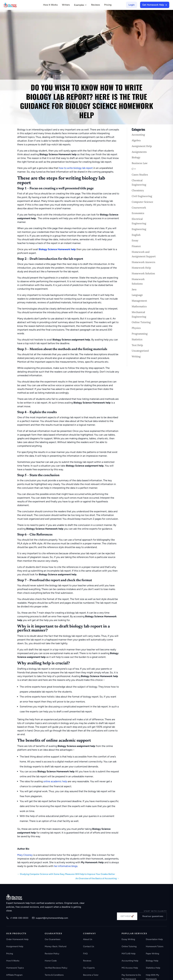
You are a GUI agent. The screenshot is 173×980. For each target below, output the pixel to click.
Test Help (137, 345)
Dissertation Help (154, 939)
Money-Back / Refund (56, 946)
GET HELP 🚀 (127, 916)
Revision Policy (52, 954)
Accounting (138, 135)
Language (137, 295)
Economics (138, 213)
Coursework (139, 208)
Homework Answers (143, 262)
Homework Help (141, 268)
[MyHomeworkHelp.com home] (14, 897)
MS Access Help (130, 968)
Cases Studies (140, 175)
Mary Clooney (25, 855)
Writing (136, 356)
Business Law (140, 163)
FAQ (85, 954)
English (136, 235)
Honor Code (51, 961)
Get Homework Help (155, 5)
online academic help (55, 781)
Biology (136, 157)
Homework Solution (143, 273)
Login (132, 5)
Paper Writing (152, 954)
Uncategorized (140, 351)
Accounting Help (130, 961)
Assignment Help (142, 146)
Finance (136, 246)
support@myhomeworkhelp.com (50, 918)
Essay (135, 240)
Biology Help (152, 961)
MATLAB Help (129, 954)
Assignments (139, 152)
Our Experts (89, 968)
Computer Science (142, 202)
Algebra (136, 140)
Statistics (137, 339)
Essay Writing (128, 939)
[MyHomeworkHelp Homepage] (16, 5)
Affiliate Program (14, 975)
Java (134, 289)
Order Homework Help (17, 939)
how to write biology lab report (76, 168)
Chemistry (138, 190)
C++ (134, 169)
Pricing (108, 5)
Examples (80, 5)
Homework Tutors (155, 946)
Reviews (96, 5)
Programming (140, 334)
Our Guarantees (53, 939)
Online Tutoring (141, 322)
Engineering (139, 229)
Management (139, 301)
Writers (66, 5)
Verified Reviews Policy (56, 968)
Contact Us (89, 946)
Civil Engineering (142, 196)
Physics (136, 328)
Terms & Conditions (54, 975)
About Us (88, 939)
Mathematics (139, 306)
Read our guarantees (153, 916)
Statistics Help (153, 968)
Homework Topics (15, 968)
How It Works (50, 5)
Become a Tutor (91, 975)
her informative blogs (66, 866)
